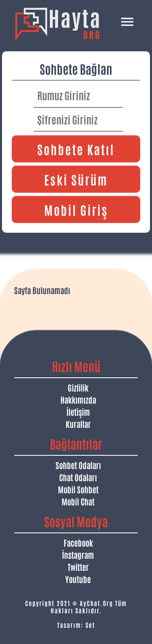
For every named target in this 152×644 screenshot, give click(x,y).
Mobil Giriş (76, 209)
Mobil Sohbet (78, 489)
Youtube (78, 579)
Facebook (78, 543)
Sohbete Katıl (76, 149)
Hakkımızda (78, 400)
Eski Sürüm (76, 179)
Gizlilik (78, 387)
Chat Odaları (78, 477)
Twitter (78, 567)
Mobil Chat (78, 501)
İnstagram (78, 555)
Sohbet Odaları (78, 465)
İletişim (78, 412)
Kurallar (78, 424)
